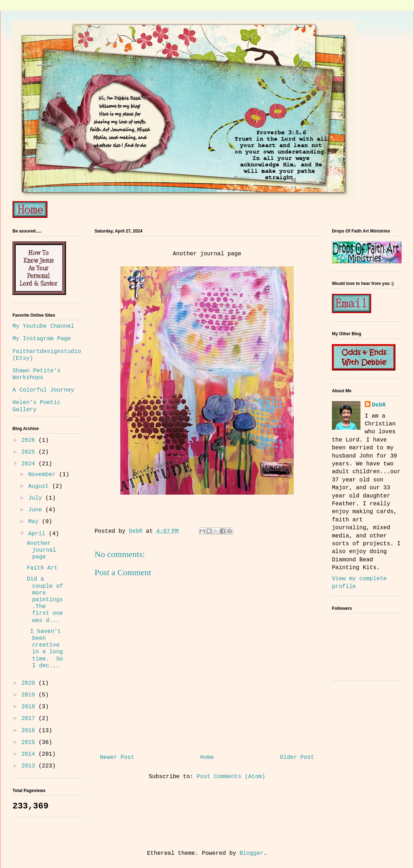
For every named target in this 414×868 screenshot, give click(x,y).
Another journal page (41, 550)
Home (207, 757)
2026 (30, 440)
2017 (30, 719)
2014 (30, 754)
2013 (30, 766)
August (40, 486)
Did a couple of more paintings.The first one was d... (45, 600)
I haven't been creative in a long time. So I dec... (45, 649)
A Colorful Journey (43, 390)
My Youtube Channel (43, 326)
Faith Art (42, 568)
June (37, 510)
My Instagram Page (42, 339)
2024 (30, 464)
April (39, 534)
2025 (30, 452)
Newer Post (117, 757)
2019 (30, 695)
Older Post (297, 757)
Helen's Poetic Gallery (36, 406)
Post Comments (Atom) (231, 777)
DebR (379, 405)
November (44, 475)
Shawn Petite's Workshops (36, 374)
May (35, 522)
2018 (30, 707)
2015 (30, 742)
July (37, 498)
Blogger (251, 853)
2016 (30, 731)
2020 (30, 683)
